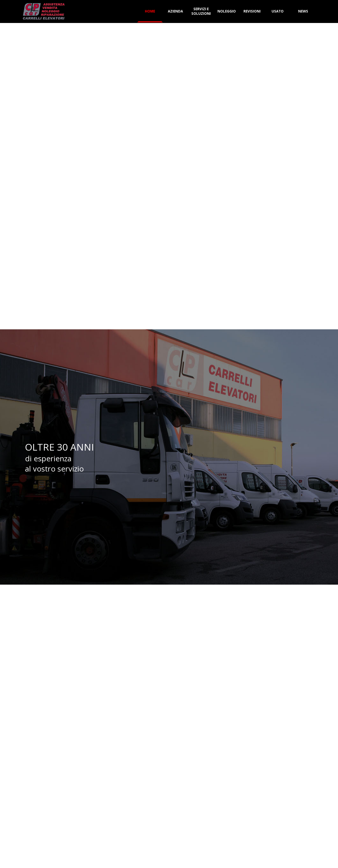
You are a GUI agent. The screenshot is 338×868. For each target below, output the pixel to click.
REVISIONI (252, 11)
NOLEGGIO (227, 11)
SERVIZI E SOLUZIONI (201, 11)
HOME (150, 11)
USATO (278, 11)
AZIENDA (175, 11)
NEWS (303, 11)
